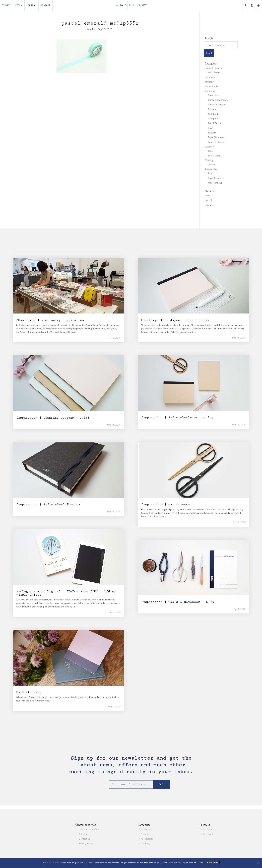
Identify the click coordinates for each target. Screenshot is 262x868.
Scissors (212, 133)
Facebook (208, 834)
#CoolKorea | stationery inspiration (50, 320)
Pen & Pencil (215, 123)
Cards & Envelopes (218, 100)
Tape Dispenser (216, 137)
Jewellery (210, 82)
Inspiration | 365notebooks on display (177, 417)
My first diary (29, 692)
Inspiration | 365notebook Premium (48, 504)
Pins (210, 173)
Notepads (213, 119)
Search (209, 53)
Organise (209, 147)
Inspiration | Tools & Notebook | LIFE (177, 602)
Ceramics (210, 77)
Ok (201, 862)
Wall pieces (214, 72)
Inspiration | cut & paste (166, 504)
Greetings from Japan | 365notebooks (175, 320)
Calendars (213, 95)
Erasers (212, 109)
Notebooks (214, 114)
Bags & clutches (216, 178)
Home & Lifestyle (214, 68)
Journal (31, 5)
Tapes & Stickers (217, 142)
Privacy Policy (86, 843)
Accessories (211, 169)
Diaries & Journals (217, 105)
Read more (213, 862)
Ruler (211, 128)
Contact (45, 5)
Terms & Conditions (89, 829)
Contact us (84, 839)
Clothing (209, 160)
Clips (210, 151)
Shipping (83, 834)
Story (19, 5)
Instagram (208, 829)
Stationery (210, 91)
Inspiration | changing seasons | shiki (53, 418)
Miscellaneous (215, 183)
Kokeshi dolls (211, 86)
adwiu (93, 29)
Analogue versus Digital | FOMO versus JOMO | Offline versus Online (66, 593)
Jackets (212, 165)
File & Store (214, 156)
